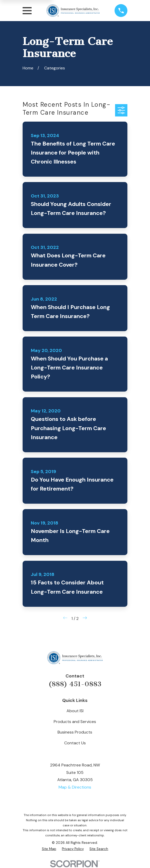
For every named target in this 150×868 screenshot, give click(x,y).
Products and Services (75, 722)
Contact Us (75, 743)
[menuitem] (49, 849)
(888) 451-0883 (75, 684)
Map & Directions (75, 787)
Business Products (75, 732)
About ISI (75, 711)
